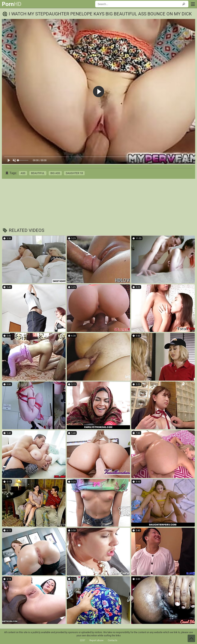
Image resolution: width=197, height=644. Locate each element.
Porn (12, 4)
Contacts (113, 640)
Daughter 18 (74, 173)
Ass (23, 173)
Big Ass (55, 173)
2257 (82, 640)
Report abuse (96, 640)
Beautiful (38, 173)
